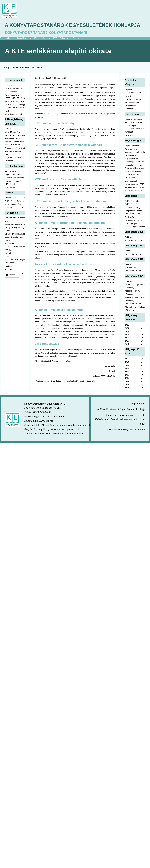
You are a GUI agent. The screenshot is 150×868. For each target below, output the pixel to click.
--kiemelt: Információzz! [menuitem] (14, 190)
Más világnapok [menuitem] (131, 190)
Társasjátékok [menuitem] (130, 164)
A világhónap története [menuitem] (134, 213)
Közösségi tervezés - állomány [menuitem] (135, 171)
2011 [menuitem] (127, 368)
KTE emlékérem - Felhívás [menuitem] (135, 316)
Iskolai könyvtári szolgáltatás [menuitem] (15, 144)
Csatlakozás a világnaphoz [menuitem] (135, 217)
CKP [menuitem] (7, 164)
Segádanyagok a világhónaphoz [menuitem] (135, 236)
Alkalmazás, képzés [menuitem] (13, 148)
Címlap (6, 77)
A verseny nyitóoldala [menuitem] (133, 128)
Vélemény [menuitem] (9, 170)
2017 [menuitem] (127, 347)
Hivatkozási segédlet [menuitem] (133, 180)
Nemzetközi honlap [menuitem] (132, 223)
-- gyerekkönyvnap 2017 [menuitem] (134, 193)
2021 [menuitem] (127, 334)
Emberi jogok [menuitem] (130, 187)
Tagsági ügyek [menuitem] (25, 47)
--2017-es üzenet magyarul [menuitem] (15, 256)
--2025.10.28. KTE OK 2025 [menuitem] (15, 110)
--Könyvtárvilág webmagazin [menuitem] (15, 237)
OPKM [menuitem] (7, 250)
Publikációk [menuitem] (129, 226)
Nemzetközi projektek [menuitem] (133, 250)
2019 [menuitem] (127, 340)
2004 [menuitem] (127, 390)
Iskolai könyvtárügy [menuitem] (12, 141)
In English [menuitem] (75, 47)
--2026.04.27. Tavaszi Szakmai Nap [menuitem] (15, 98)
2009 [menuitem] (127, 374)
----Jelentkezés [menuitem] (11, 101)
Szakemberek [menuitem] (130, 115)
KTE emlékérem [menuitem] (44, 47)
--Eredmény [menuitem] (129, 297)
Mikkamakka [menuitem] (10, 272)
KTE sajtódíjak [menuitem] (59, 47)
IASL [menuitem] (7, 230)
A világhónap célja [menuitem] (132, 210)
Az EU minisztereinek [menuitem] (13, 160)
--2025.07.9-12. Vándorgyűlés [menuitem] (15, 114)
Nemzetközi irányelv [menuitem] (133, 102)
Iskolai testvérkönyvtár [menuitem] (15, 123)
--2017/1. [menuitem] (8, 275)
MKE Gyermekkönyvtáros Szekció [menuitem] (15, 243)
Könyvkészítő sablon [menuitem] (133, 184)
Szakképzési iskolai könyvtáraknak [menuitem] (135, 177)
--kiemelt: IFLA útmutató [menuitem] (14, 187)
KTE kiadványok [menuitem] (11, 180)
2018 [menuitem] (127, 344)
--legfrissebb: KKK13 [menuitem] (13, 184)
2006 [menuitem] (127, 384)
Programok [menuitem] (9, 94)
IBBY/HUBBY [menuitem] (10, 253)
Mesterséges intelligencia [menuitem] (135, 161)
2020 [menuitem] (127, 337)
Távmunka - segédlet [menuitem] (133, 174)
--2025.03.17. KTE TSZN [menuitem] (15, 117)
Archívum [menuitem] (15, 217)
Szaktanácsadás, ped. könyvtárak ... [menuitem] (15, 157)
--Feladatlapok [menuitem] (130, 135)
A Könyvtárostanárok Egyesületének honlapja (64, 30)
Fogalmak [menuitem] (129, 99)
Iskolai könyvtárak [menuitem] (132, 111)
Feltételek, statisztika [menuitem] (133, 108)
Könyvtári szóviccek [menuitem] (133, 158)
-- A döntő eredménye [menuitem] (133, 132)
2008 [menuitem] (127, 378)
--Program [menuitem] (129, 303)
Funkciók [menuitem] (128, 105)
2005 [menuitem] (127, 387)
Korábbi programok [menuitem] (12, 104)
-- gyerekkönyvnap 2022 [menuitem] (134, 197)
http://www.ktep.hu (43, 430)
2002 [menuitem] (127, 397)
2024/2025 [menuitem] (129, 141)
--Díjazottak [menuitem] (129, 118)
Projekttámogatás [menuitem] (132, 168)
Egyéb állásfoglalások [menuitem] (13, 167)
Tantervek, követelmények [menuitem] (15, 151)
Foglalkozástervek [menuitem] (132, 155)
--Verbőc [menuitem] (8, 262)
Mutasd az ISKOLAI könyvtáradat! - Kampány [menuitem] (135, 306)
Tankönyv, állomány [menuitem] (13, 154)
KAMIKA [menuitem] (8, 259)
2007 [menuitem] (127, 381)
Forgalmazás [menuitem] (10, 197)
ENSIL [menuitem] (7, 265)
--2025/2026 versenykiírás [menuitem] (135, 138)
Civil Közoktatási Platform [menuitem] (15, 227)
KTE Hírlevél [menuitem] (10, 193)
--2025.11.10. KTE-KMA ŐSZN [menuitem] (15, 107)
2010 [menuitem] (127, 371)
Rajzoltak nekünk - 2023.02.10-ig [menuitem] (15, 207)
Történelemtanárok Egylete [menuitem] (15, 269)
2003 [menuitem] (127, 394)
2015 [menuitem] (127, 353)
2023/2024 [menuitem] (129, 144)
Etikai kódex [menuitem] (10, 138)
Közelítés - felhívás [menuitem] (132, 277)
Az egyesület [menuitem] (8, 47)
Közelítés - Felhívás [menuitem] (133, 300)
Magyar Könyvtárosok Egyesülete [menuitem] (15, 233)
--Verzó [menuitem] (8, 240)
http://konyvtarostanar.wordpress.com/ (59, 438)
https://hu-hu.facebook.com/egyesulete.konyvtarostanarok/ (67, 434)
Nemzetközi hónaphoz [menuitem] (134, 200)
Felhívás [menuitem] (128, 246)
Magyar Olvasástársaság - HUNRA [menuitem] (15, 246)
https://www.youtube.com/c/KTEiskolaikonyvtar (59, 443)
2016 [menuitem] (127, 350)
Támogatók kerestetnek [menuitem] (134, 229)
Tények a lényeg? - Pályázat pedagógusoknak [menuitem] (135, 294)
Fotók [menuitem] (7, 120)
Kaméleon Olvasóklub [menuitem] (13, 213)
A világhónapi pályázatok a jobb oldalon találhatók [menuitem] (15, 210)
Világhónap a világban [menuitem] (133, 220)
